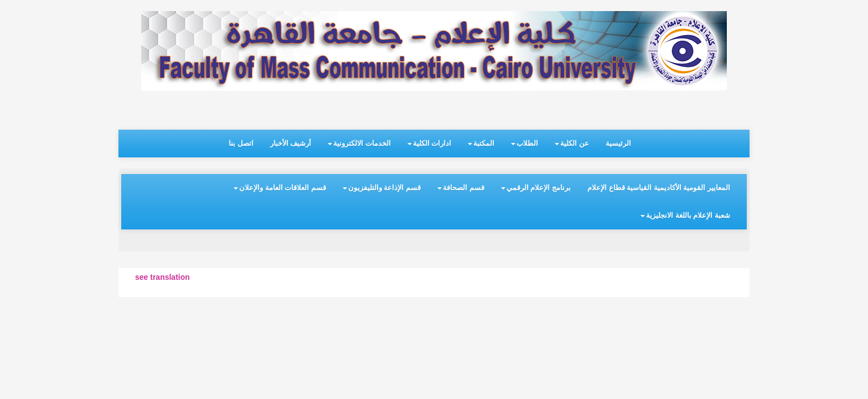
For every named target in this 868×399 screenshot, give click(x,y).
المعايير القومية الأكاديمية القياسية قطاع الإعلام (659, 188)
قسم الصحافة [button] (461, 188)
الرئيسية (618, 143)
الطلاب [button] (525, 143)
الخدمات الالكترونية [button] (359, 143)
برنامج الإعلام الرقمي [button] (536, 188)
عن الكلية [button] (572, 143)
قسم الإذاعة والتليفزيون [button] (382, 188)
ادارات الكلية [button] (430, 143)
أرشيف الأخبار (291, 143)
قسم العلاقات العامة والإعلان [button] (280, 188)
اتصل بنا (241, 143)
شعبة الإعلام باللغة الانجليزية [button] (685, 215)
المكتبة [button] (481, 143)
